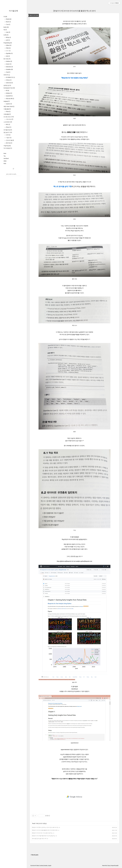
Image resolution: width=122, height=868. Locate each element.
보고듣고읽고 (9, 117)
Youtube (46, 866)
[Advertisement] (74, 797)
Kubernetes (9, 67)
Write (5, 163)
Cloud (8, 72)
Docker (9, 64)
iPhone (8, 127)
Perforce (9, 80)
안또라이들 (10, 140)
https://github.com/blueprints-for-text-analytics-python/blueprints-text (75, 561)
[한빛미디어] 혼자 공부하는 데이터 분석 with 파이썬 (45, 827)
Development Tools (9, 88)
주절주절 (7, 146)
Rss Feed (32, 866)
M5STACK (9, 143)
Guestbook (6, 158)
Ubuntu (9, 19)
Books (6, 27)
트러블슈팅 (8, 130)
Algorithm (9, 53)
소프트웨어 (8, 122)
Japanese (9, 104)
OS (5, 17)
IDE (7, 90)
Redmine (9, 93)
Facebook (42, 866)
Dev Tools (7, 59)
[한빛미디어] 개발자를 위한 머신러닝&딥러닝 (44, 836)
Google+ (50, 866)
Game (8, 32)
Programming (8, 43)
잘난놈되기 (8, 132)
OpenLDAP (9, 96)
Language (7, 101)
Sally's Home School (9, 106)
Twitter (38, 866)
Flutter (8, 48)
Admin (5, 161)
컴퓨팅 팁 (7, 85)
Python (9, 45)
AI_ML (6, 35)
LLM (8, 40)
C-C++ (8, 51)
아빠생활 (7, 114)
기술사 (9, 138)
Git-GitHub (10, 77)
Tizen (8, 24)
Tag (4, 156)
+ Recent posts (34, 855)
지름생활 (7, 109)
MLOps (8, 37)
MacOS (8, 22)
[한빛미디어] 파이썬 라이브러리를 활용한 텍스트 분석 (74, 11)
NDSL (8, 124)
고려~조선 (9, 119)
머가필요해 (13, 11)
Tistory (109, 866)
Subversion (9, 83)
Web (8, 56)
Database (9, 61)
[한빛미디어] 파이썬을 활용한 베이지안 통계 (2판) (45, 830)
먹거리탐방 (8, 148)
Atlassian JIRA (10, 99)
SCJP (8, 135)
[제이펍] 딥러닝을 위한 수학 (39, 839)
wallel (117, 866)
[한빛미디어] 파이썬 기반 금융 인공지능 (42, 833)
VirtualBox (9, 69)
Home (5, 153)
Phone (8, 112)
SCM (7, 75)
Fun (5, 30)
